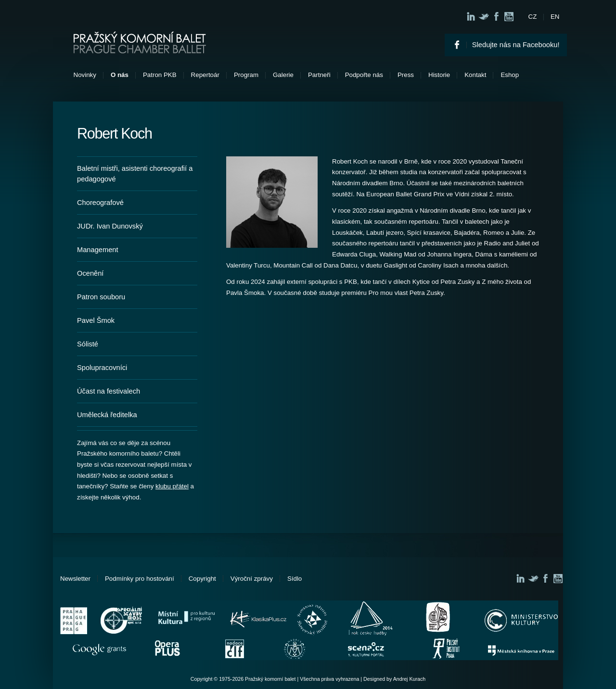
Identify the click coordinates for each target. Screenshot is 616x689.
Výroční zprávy (252, 579)
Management (98, 250)
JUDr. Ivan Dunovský (110, 226)
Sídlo (295, 579)
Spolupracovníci (102, 368)
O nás (120, 75)
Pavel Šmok (96, 320)
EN (555, 17)
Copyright (202, 579)
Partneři (319, 75)
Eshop (510, 75)
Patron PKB (160, 75)
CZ (533, 17)
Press (406, 75)
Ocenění (90, 273)
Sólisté (88, 344)
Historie (439, 75)
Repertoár (205, 75)
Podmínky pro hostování (140, 579)
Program (246, 75)
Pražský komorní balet (140, 42)
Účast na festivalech (109, 391)
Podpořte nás (364, 75)
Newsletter (75, 579)
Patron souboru (101, 297)
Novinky (85, 75)
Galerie (283, 75)
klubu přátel (172, 486)
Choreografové (100, 203)
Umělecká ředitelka (107, 415)
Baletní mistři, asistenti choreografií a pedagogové (135, 174)
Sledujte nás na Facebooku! (516, 45)
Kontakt (475, 75)
